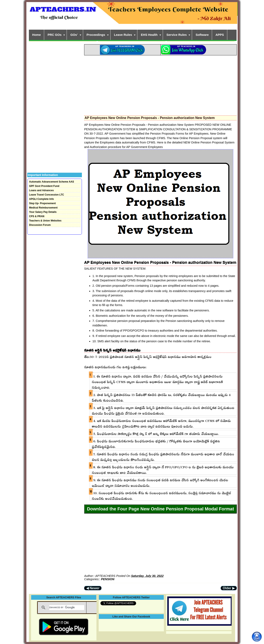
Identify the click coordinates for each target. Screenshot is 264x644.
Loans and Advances (41, 190)
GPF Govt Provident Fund (44, 186)
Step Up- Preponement (42, 203)
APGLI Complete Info (41, 199)
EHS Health (149, 35)
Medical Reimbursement (43, 208)
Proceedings (96, 35)
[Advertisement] (160, 84)
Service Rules (177, 35)
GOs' (74, 35)
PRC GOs (55, 35)
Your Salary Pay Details (43, 212)
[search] (67, 608)
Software (202, 35)
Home (37, 35)
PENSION (108, 579)
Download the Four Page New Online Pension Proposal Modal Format (161, 509)
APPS (220, 35)
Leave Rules (123, 35)
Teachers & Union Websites (45, 221)
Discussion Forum (40, 225)
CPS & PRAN (37, 216)
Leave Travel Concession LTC (47, 195)
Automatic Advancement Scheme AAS (52, 182)
